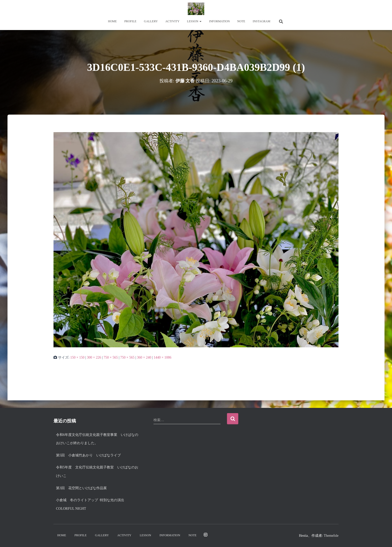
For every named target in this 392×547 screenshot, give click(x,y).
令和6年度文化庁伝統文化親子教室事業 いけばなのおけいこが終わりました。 (97, 439)
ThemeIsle (331, 536)
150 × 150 (77, 357)
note (241, 21)
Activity (172, 21)
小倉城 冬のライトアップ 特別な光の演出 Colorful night (92, 504)
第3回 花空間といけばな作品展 (81, 488)
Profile (130, 21)
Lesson (194, 21)
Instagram (261, 21)
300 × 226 (94, 357)
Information (219, 21)
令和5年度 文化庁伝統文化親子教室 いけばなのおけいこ (97, 472)
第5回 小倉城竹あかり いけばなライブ (88, 455)
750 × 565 (111, 357)
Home (112, 21)
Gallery (151, 21)
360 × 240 (144, 357)
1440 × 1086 (162, 357)
